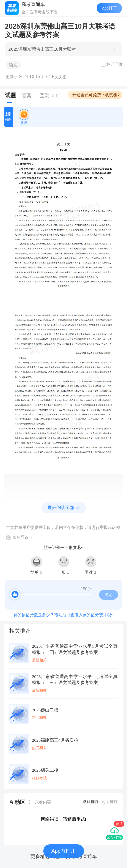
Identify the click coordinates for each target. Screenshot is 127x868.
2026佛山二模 (45, 710)
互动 (51, 95)
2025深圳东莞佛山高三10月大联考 (42, 49)
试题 (10, 95)
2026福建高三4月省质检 (55, 740)
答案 (27, 95)
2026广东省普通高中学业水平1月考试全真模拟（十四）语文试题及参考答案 (75, 649)
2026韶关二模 (45, 770)
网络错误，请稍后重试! (64, 819)
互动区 (17, 802)
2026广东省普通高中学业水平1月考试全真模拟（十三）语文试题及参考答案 (75, 680)
